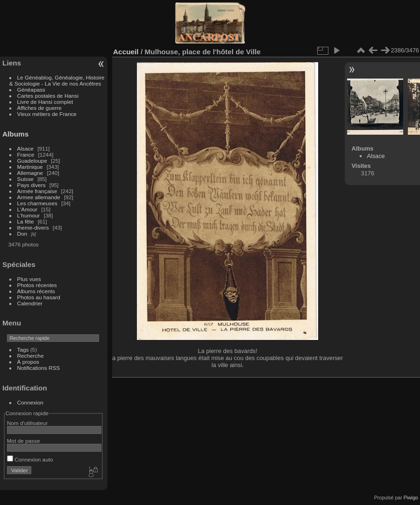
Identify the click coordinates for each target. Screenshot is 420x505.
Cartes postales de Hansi (48, 96)
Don (22, 234)
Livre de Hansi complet (45, 102)
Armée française (37, 191)
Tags (23, 350)
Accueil (126, 52)
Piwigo (411, 498)
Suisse (25, 179)
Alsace (25, 148)
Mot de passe (24, 441)
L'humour (29, 215)
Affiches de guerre (39, 108)
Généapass (31, 90)
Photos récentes (37, 285)
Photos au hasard (39, 297)
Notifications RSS (39, 368)
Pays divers (32, 185)
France (26, 155)
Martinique (30, 167)
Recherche (31, 356)
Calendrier (30, 303)
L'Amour (27, 209)
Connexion (30, 402)
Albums (15, 134)
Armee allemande (39, 197)
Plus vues (29, 279)
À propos (28, 362)
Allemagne (30, 173)
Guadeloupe (32, 161)
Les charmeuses (37, 203)
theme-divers (33, 227)
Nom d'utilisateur (27, 423)
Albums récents (36, 291)
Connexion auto (30, 459)
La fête (26, 221)
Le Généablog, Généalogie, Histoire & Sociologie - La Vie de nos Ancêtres (57, 80)
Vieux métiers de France (47, 114)
